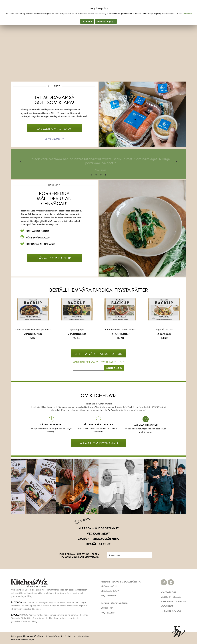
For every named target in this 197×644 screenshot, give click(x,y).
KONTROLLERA (114, 368)
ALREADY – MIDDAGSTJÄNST (99, 528)
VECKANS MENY (98, 534)
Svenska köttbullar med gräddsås (33, 329)
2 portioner (164, 334)
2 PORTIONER (33, 334)
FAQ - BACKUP (108, 613)
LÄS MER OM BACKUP (54, 258)
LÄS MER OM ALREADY (54, 128)
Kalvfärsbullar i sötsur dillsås (120, 329)
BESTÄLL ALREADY (110, 591)
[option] (110, 162)
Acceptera (87, 21)
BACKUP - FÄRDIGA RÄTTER (114, 603)
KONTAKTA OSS (168, 592)
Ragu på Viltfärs (164, 329)
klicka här (188, 13)
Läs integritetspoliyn (106, 21)
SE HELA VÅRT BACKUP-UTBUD (98, 354)
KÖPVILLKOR (167, 606)
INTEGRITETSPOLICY (171, 611)
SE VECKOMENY (54, 139)
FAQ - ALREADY (108, 596)
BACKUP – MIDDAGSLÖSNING (99, 539)
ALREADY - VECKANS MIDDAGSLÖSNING (121, 582)
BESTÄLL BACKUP (98, 544)
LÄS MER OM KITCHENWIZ (99, 443)
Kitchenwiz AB (30, 636)
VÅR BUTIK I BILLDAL (171, 597)
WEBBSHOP (107, 608)
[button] (21, 162)
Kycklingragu (77, 329)
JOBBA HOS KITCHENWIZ (173, 602)
